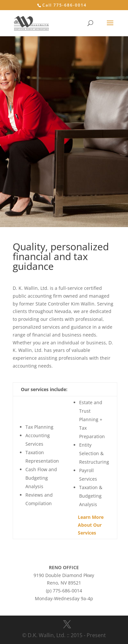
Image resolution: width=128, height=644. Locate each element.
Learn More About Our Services (91, 525)
